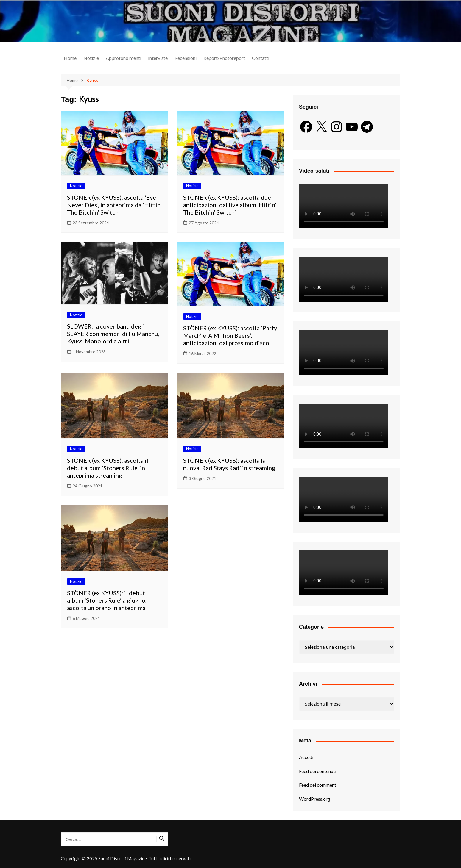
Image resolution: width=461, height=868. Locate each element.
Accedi (306, 757)
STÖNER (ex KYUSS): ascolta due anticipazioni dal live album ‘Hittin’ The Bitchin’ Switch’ (230, 205)
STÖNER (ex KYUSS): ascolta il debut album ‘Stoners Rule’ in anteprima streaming (108, 468)
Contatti (261, 58)
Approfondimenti (123, 58)
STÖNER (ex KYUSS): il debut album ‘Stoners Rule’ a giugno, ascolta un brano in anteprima (107, 600)
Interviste (158, 58)
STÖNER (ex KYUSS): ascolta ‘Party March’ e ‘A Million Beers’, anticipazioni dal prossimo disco (230, 335)
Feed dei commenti (318, 785)
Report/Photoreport (224, 58)
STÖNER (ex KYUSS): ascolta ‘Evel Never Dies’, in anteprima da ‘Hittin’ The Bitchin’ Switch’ (114, 205)
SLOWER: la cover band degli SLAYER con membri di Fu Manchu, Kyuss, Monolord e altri (113, 334)
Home (70, 58)
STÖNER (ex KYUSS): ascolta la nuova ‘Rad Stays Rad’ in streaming (229, 464)
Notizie (91, 58)
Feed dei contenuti (318, 771)
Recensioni (186, 58)
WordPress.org (315, 799)
